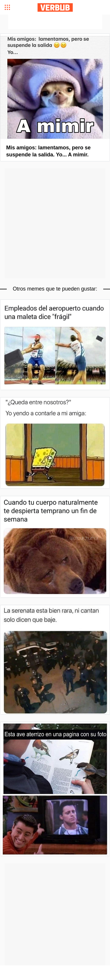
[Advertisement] (55, 22)
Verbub (55, 7)
